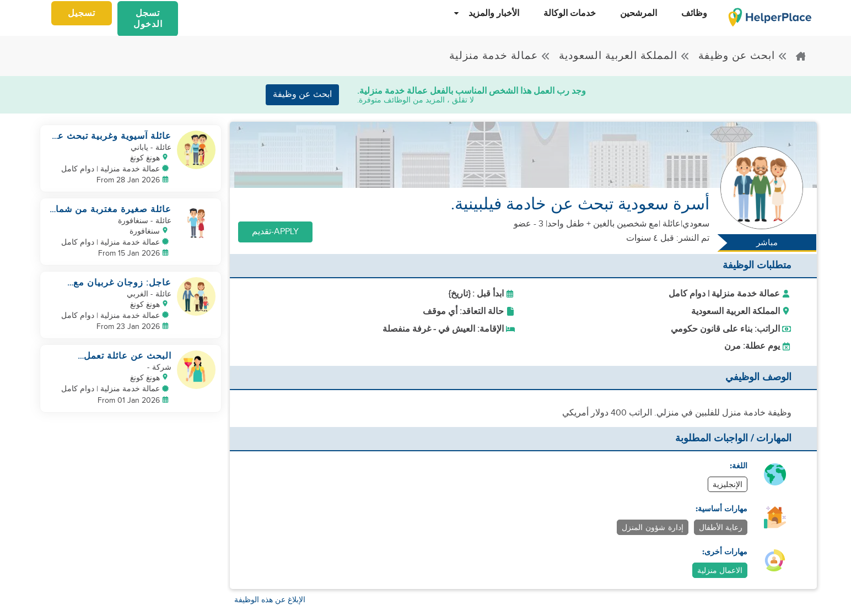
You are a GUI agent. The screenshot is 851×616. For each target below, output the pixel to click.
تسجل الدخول (148, 19)
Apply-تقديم (275, 232)
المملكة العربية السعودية (624, 56)
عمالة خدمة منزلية (500, 56)
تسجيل (82, 13)
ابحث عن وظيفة (743, 56)
